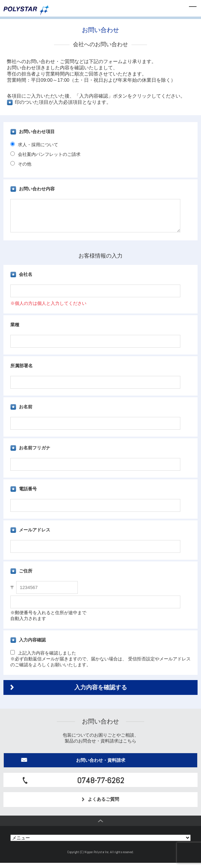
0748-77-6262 (101, 786)
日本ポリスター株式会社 (26, 10)
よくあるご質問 (101, 804)
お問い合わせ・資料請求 (101, 765)
